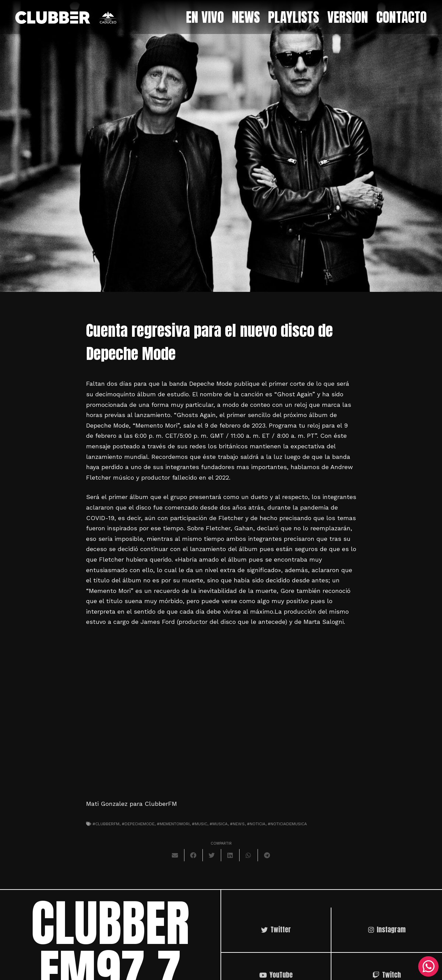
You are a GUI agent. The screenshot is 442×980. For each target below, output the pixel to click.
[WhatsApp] (428, 966)
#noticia (256, 824)
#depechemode (138, 824)
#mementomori (173, 824)
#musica (219, 824)
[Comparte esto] (194, 855)
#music (200, 824)
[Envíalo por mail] (175, 855)
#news (237, 824)
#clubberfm (106, 824)
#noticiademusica (287, 824)
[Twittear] (212, 855)
